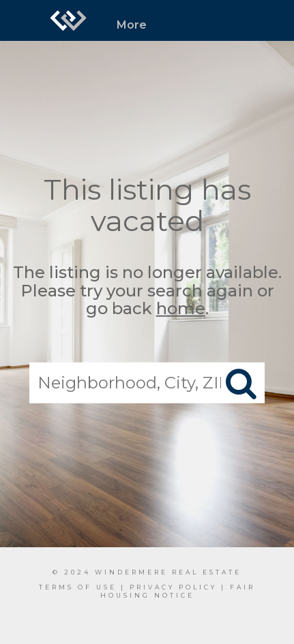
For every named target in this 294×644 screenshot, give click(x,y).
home (181, 308)
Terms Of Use (78, 587)
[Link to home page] (68, 20)
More (132, 25)
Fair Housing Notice (178, 591)
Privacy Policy (173, 587)
